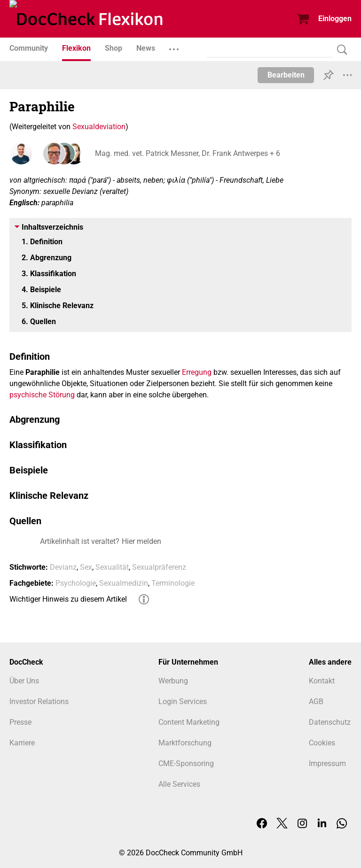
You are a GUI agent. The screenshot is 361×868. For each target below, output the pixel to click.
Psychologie (76, 583)
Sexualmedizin (124, 583)
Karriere (22, 743)
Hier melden (141, 541)
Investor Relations (39, 701)
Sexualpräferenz (159, 567)
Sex (86, 567)
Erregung (197, 372)
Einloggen (335, 19)
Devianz (63, 567)
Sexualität (112, 567)
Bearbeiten (286, 75)
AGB (316, 701)
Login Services (183, 701)
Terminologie (173, 583)
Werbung (173, 681)
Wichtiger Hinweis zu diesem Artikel (68, 599)
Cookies (322, 743)
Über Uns (24, 681)
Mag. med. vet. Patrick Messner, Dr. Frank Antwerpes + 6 (187, 153)
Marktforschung (185, 743)
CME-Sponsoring (186, 763)
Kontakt (322, 681)
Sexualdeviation (99, 127)
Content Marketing (189, 722)
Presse (20, 722)
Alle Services (179, 784)
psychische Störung (42, 395)
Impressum (327, 763)
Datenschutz (330, 722)
